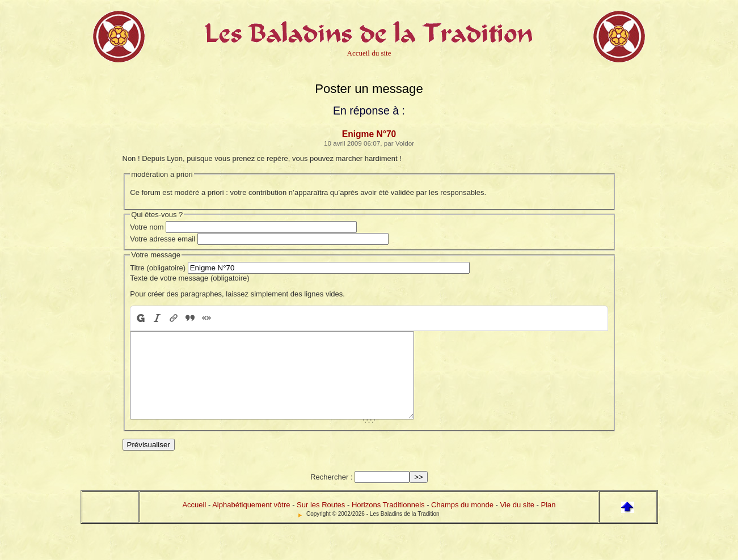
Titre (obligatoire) (158, 268)
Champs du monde (462, 522)
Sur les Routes (321, 522)
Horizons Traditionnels (388, 522)
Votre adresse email (163, 239)
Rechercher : (331, 494)
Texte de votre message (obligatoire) (189, 278)
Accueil (194, 522)
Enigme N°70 (369, 134)
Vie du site (517, 522)
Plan (549, 522)
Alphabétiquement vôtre (251, 522)
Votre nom (147, 227)
